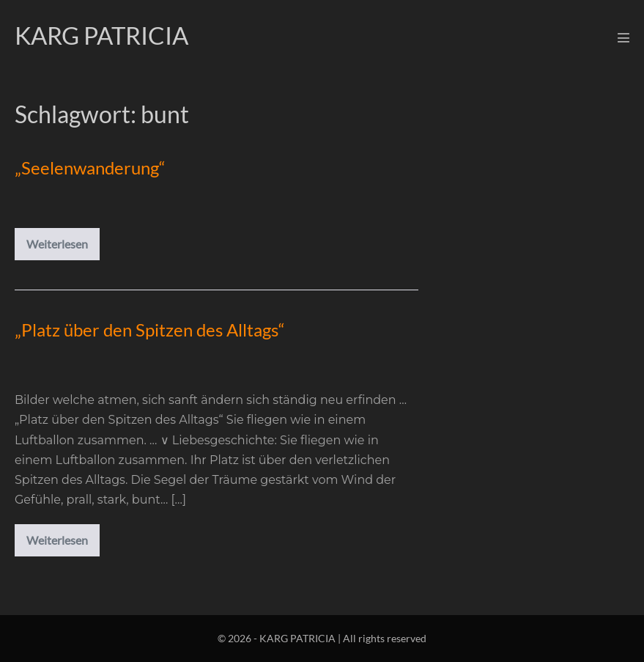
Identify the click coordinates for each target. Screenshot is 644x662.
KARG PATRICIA (101, 35)
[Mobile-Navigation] (623, 37)
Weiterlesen (63, 247)
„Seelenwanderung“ (90, 168)
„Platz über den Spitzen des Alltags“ (150, 330)
